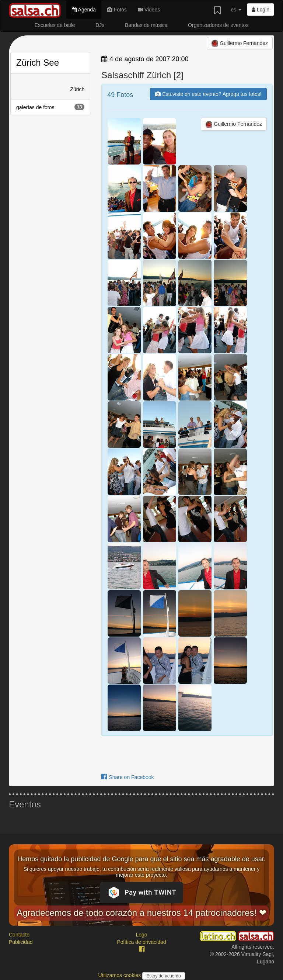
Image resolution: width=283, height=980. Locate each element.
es (236, 10)
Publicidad (21, 942)
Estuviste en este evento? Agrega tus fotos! (208, 94)
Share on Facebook (127, 777)
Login (261, 10)
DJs (100, 25)
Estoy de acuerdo (163, 976)
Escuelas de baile (55, 25)
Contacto (19, 935)
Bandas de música (146, 25)
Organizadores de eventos (218, 25)
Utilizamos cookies (120, 975)
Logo (141, 935)
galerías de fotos (50, 107)
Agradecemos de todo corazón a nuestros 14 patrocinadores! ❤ (141, 913)
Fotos (117, 10)
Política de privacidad (141, 942)
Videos (149, 10)
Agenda (84, 10)
